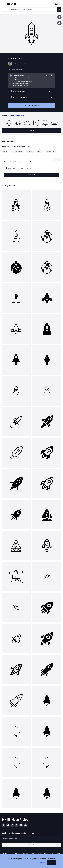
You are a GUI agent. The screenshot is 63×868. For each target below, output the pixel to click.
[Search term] (33, 10)
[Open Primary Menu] (3, 4)
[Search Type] (5, 10)
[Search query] (31, 168)
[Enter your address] (31, 838)
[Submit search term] (59, 10)
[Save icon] (59, 17)
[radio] (32, 80)
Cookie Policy (28, 859)
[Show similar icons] (59, 23)
